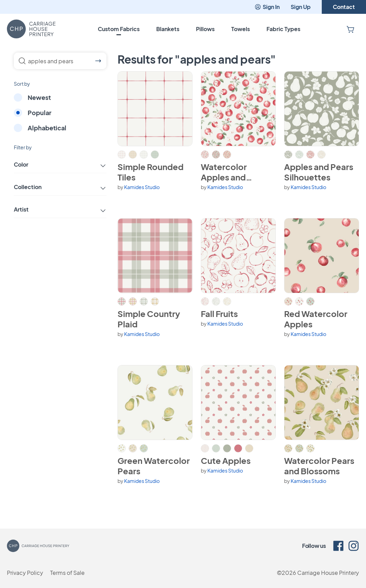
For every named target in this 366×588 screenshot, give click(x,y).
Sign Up (301, 7)
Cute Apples (226, 460)
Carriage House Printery (328, 573)
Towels (241, 29)
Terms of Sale (67, 573)
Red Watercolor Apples (316, 319)
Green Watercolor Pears (154, 466)
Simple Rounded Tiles (151, 172)
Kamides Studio (142, 187)
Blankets (168, 29)
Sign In (267, 7)
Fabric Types (283, 29)
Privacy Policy (25, 573)
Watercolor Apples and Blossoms (224, 172)
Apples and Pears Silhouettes (319, 172)
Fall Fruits (219, 314)
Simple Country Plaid (149, 319)
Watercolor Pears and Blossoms (319, 466)
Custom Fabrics (119, 29)
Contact (344, 7)
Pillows (205, 29)
